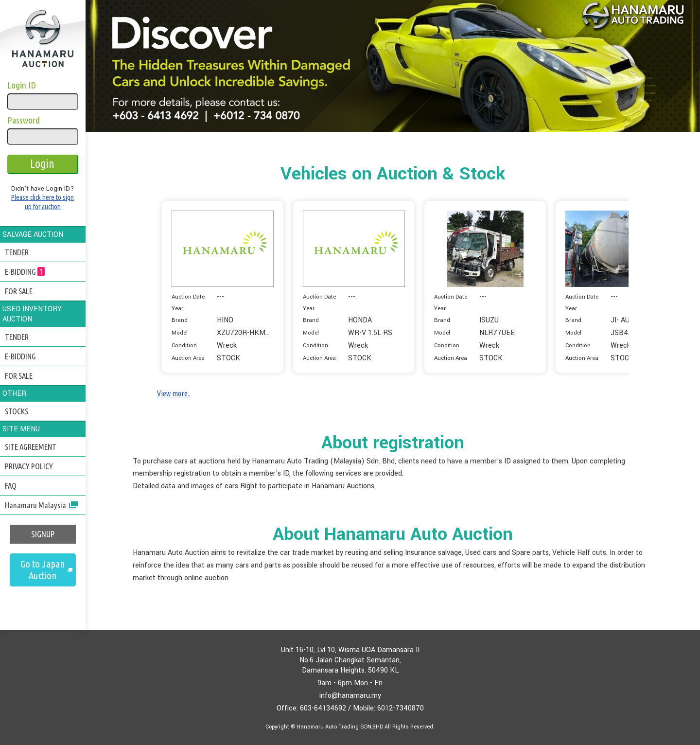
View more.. (174, 393)
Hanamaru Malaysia (41, 505)
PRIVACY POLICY (29, 466)
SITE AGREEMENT (31, 447)
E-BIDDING (25, 272)
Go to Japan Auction (43, 570)
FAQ (11, 486)
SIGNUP (43, 534)
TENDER (17, 252)
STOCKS (17, 411)
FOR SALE (19, 291)
